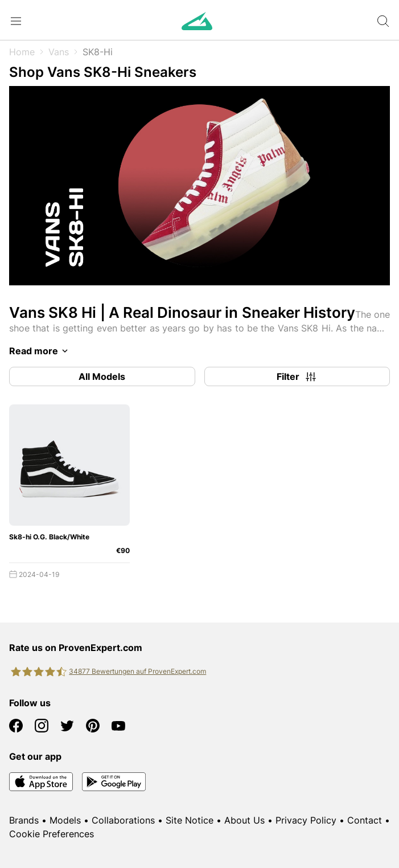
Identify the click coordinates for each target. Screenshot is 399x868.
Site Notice (190, 820)
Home (22, 52)
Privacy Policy (306, 820)
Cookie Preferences (52, 834)
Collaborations (123, 820)
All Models (102, 376)
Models (65, 820)
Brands (24, 820)
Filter (297, 376)
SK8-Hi (98, 52)
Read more (40, 351)
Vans (59, 52)
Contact (365, 820)
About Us (244, 820)
